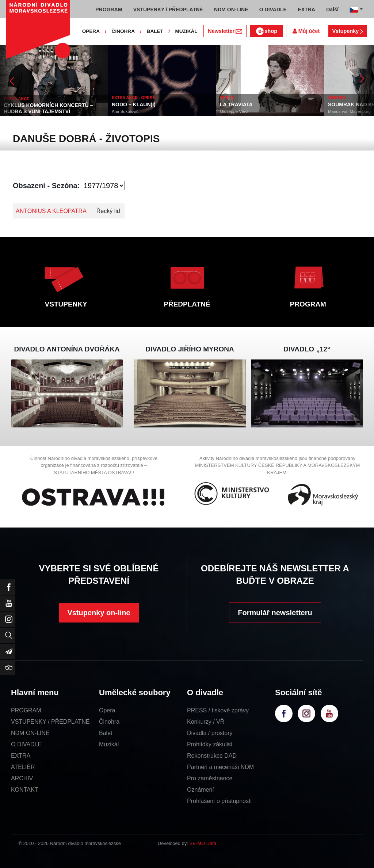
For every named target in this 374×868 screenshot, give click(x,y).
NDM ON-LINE (30, 733)
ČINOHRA (123, 31)
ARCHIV (22, 778)
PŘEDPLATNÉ (187, 304)
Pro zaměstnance (210, 778)
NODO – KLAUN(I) (134, 104)
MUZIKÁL (186, 31)
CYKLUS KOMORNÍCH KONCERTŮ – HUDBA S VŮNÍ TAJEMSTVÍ (48, 108)
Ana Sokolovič (125, 111)
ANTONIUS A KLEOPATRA (51, 211)
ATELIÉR (23, 767)
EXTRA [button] (306, 9)
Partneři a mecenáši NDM (220, 767)
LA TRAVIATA (236, 104)
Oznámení (201, 790)
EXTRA (21, 756)
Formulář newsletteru (275, 613)
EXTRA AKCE (17, 99)
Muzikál (109, 744)
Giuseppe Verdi (234, 111)
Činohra (109, 722)
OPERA (91, 31)
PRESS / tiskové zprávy (218, 710)
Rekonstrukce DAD (212, 756)
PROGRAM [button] (109, 9)
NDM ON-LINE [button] (231, 9)
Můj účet (306, 31)
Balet (106, 733)
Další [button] (332, 9)
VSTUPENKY (66, 304)
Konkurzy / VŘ (206, 722)
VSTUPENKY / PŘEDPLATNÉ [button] (168, 9)
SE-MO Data (203, 843)
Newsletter (225, 31)
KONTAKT (24, 790)
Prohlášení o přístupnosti (219, 801)
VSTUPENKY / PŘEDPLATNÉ (50, 722)
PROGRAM (308, 304)
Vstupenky (347, 31)
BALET (155, 31)
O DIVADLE (26, 744)
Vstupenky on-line (99, 613)
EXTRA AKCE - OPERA (134, 98)
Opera (107, 710)
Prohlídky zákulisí (210, 744)
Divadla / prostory (210, 733)
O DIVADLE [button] (273, 9)
